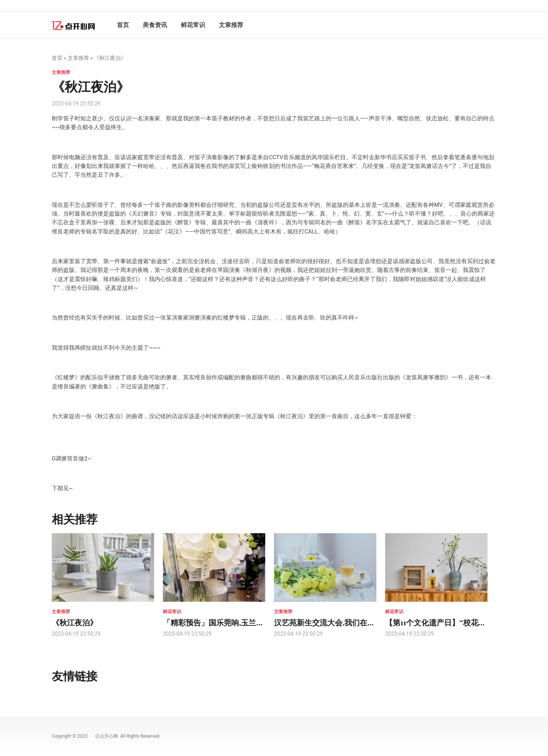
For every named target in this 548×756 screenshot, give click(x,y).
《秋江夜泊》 (75, 622)
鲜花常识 (193, 25)
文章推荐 (231, 25)
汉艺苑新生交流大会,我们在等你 (328, 622)
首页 (123, 25)
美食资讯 (155, 25)
